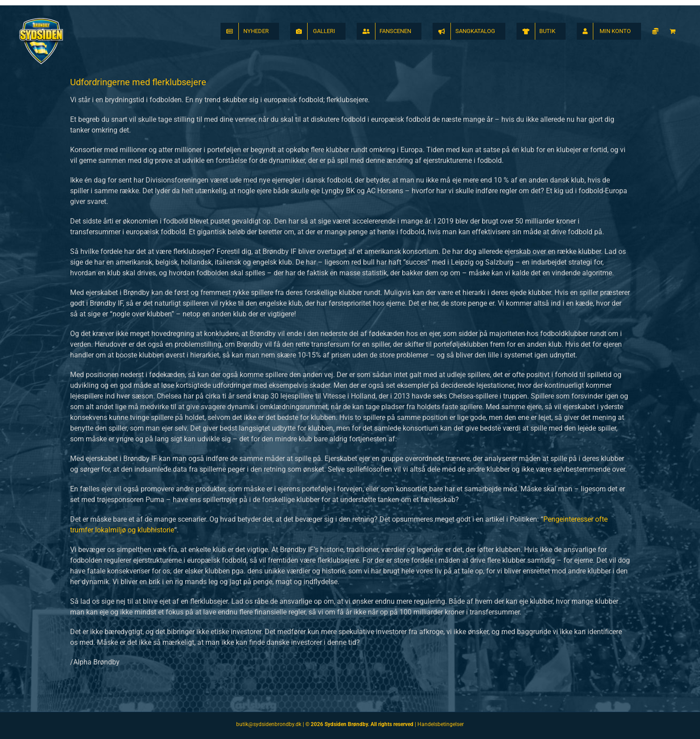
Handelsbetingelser (441, 724)
